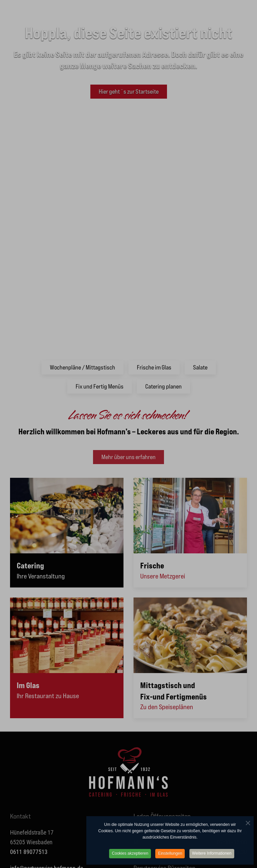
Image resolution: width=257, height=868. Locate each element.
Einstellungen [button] (170, 854)
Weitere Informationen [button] (212, 854)
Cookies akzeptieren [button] (130, 854)
